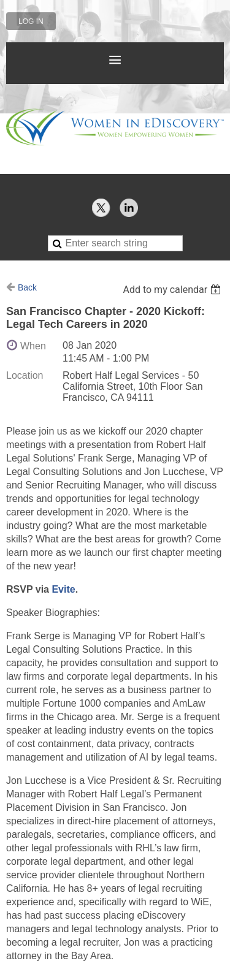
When (33, 346)
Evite (63, 589)
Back (27, 287)
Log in (31, 21)
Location (25, 375)
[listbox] (173, 290)
